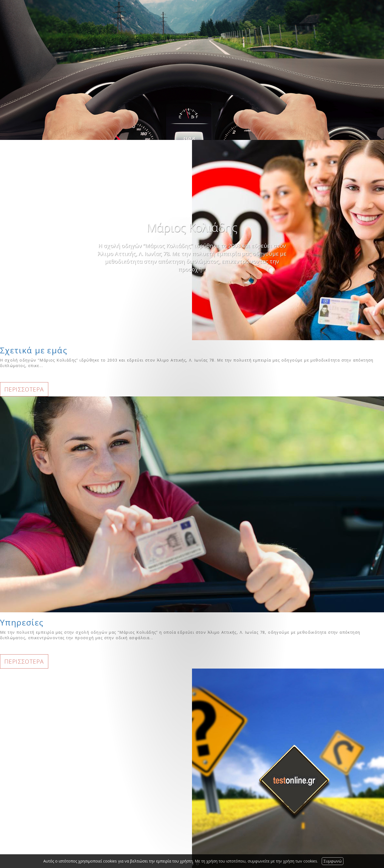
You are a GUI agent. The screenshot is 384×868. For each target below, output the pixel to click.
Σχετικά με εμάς (34, 350)
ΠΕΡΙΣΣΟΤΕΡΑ (24, 389)
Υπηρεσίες (22, 622)
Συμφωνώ (333, 861)
